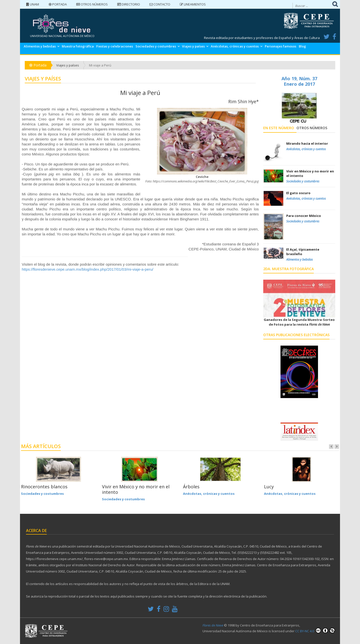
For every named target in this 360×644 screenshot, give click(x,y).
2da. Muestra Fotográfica (288, 269)
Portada (58, 4)
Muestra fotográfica (78, 46)
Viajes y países (193, 46)
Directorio (129, 4)
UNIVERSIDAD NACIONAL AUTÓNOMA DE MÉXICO (62, 36)
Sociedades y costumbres (156, 46)
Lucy (269, 487)
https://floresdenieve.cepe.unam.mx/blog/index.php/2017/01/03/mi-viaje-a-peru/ (87, 269)
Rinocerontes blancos (44, 487)
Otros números (92, 4)
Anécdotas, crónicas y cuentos (235, 46)
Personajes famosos (280, 46)
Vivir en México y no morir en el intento (136, 489)
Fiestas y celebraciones (115, 46)
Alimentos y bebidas (40, 46)
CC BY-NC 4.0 (315, 631)
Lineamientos (193, 4)
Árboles (191, 487)
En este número (279, 128)
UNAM (33, 4)
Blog (302, 46)
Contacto (160, 4)
